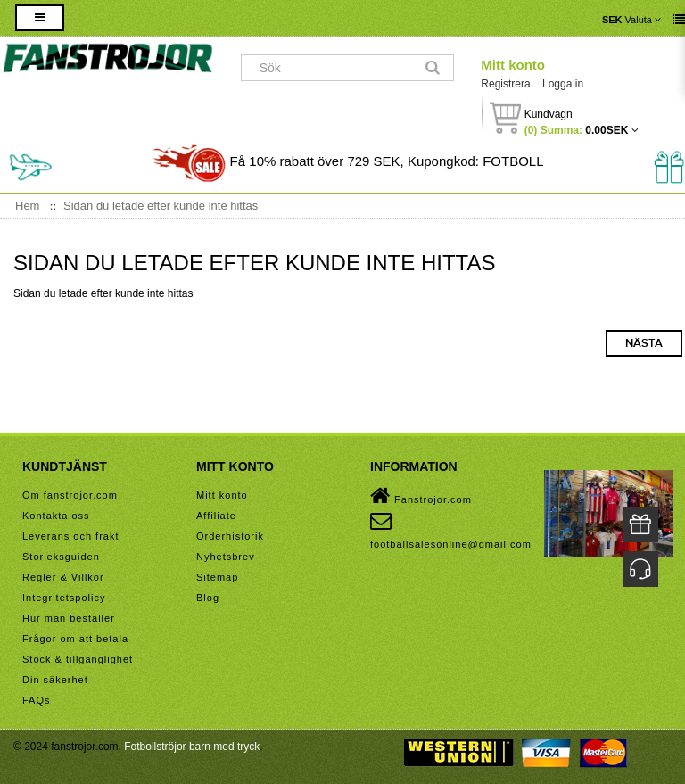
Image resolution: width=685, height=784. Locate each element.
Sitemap (217, 577)
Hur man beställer (69, 618)
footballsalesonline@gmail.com (451, 530)
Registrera (505, 84)
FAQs (37, 700)
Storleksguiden (61, 557)
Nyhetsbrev (226, 557)
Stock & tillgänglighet (78, 659)
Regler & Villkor (63, 577)
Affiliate (216, 516)
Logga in (563, 84)
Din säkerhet (55, 680)
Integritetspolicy (64, 598)
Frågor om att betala (75, 639)
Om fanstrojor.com (70, 495)
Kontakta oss (56, 516)
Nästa (644, 343)
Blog (208, 598)
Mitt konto (513, 65)
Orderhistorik (230, 536)
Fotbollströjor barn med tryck (192, 747)
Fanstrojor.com (421, 496)
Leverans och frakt (71, 536)
